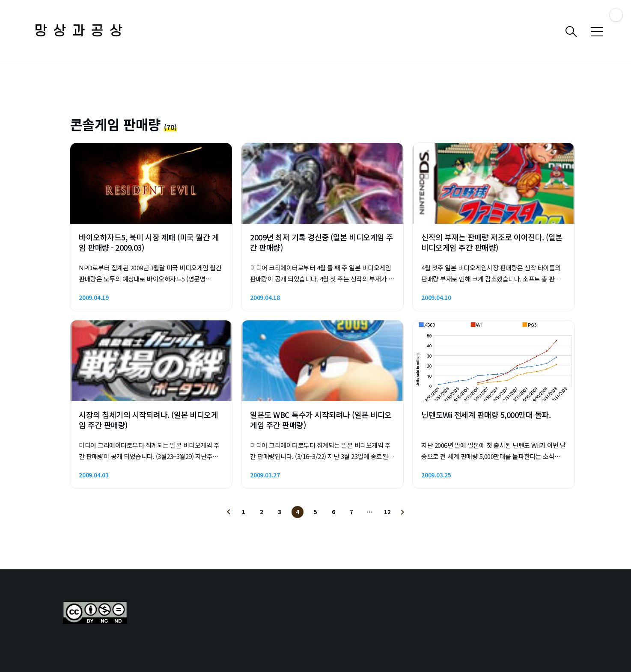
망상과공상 (81, 31)
